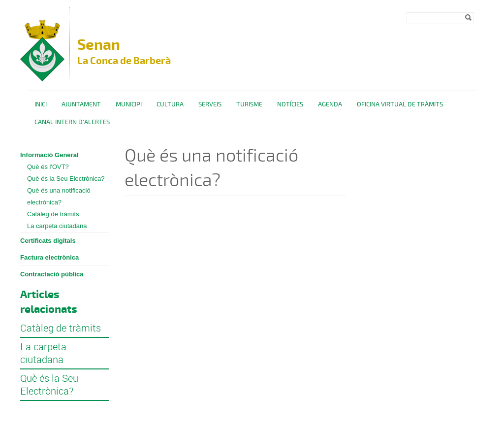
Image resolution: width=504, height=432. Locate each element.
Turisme (249, 104)
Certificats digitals (48, 241)
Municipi (129, 104)
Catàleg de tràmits (53, 214)
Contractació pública (52, 274)
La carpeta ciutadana (57, 226)
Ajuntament (81, 104)
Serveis (210, 104)
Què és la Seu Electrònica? (66, 179)
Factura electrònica (49, 257)
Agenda (330, 104)
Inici (41, 104)
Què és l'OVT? (48, 167)
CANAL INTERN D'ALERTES (72, 122)
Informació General (49, 155)
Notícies (290, 104)
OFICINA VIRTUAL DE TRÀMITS (400, 104)
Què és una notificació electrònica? (59, 196)
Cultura (170, 104)
